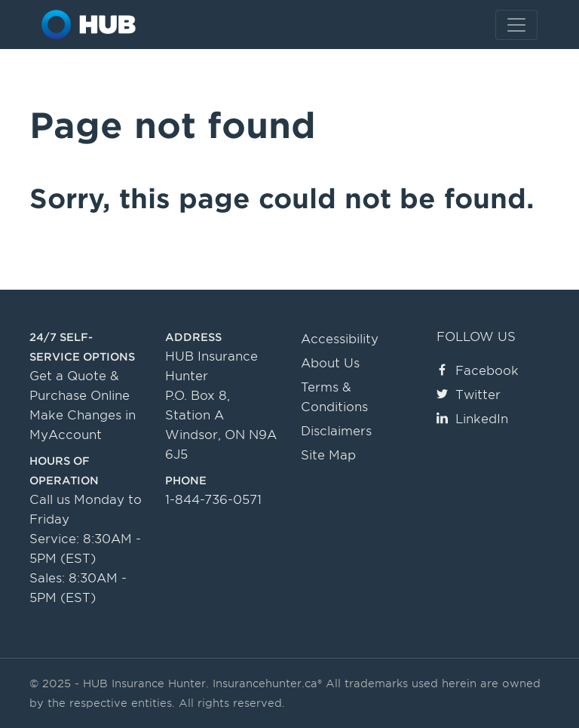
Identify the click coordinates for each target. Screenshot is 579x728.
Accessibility (340, 339)
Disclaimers (336, 431)
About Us (330, 363)
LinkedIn (472, 419)
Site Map (328, 455)
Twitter (469, 395)
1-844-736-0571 (213, 500)
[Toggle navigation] (516, 25)
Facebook (478, 371)
